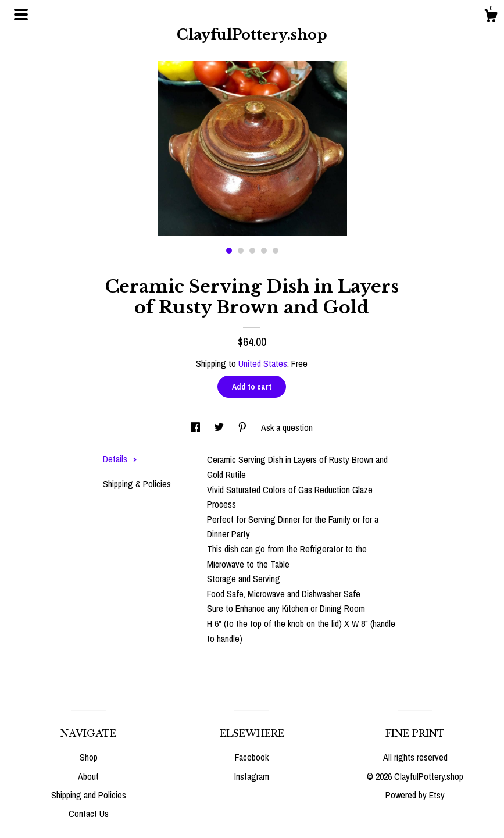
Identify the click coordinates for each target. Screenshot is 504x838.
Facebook (252, 757)
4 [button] (264, 251)
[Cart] (491, 17)
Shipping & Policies (137, 484)
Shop (89, 757)
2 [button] (241, 251)
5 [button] (276, 251)
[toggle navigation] (21, 15)
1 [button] (229, 251)
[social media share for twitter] (220, 427)
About (88, 776)
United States (263, 363)
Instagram (252, 776)
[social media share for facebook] (196, 427)
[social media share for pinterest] (244, 427)
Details (120, 459)
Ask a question (287, 427)
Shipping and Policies (89, 795)
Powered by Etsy (415, 795)
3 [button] (252, 251)
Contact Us (89, 814)
